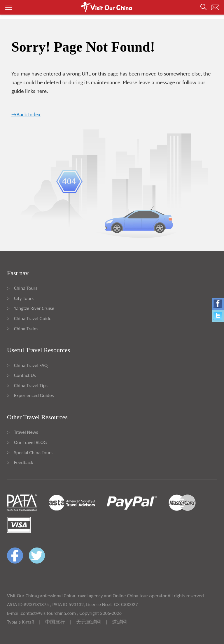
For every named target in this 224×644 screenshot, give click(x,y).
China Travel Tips (31, 386)
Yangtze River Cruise (34, 308)
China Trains (26, 329)
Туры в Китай (21, 622)
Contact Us (25, 375)
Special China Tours (33, 453)
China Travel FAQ (31, 365)
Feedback (23, 463)
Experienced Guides (34, 395)
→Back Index (26, 114)
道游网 (119, 622)
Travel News (26, 432)
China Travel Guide (33, 319)
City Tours (24, 298)
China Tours (26, 288)
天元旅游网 (89, 622)
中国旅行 (55, 622)
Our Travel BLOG (30, 442)
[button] (112, 7)
